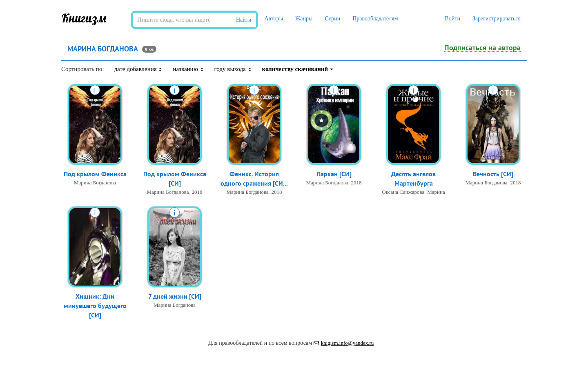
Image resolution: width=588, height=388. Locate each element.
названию (188, 69)
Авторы (274, 19)
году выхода (233, 69)
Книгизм (84, 18)
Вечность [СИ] (493, 174)
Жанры (304, 19)
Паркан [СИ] (334, 174)
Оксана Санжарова (403, 192)
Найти (244, 20)
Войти (452, 19)
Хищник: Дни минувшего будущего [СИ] (95, 306)
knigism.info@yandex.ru (344, 343)
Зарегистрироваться (497, 19)
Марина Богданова (95, 183)
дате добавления (138, 69)
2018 (197, 192)
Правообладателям (375, 19)
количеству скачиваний (298, 69)
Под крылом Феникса (95, 174)
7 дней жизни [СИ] (175, 296)
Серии (332, 19)
